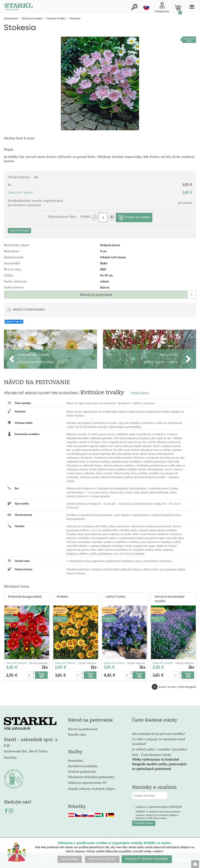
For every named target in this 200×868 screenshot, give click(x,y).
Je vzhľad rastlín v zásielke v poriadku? (160, 749)
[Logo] (19, 8)
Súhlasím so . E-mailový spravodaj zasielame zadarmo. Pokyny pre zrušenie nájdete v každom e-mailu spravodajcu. (159, 812)
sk (146, 7)
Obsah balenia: (38, 663)
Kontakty (10, 757)
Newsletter (75, 760)
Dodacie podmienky (82, 771)
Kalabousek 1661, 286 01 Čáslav (26, 751)
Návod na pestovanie (96, 294)
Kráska (62, 597)
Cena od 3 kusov (16, 663)
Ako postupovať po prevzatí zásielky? (158, 733)
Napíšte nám (77, 734)
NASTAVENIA (70, 859)
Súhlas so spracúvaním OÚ (87, 782)
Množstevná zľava (189, 40)
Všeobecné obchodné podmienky (91, 776)
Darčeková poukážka (83, 765)
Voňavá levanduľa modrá (169, 599)
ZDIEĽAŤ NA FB (14, 321)
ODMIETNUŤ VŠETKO (102, 859)
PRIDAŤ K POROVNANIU (29, 309)
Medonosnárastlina (11, 610)
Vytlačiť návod (140, 392)
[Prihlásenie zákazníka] (162, 8)
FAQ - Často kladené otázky (152, 754)
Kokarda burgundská (25, 597)
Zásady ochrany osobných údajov (92, 788)
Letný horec (116, 597)
